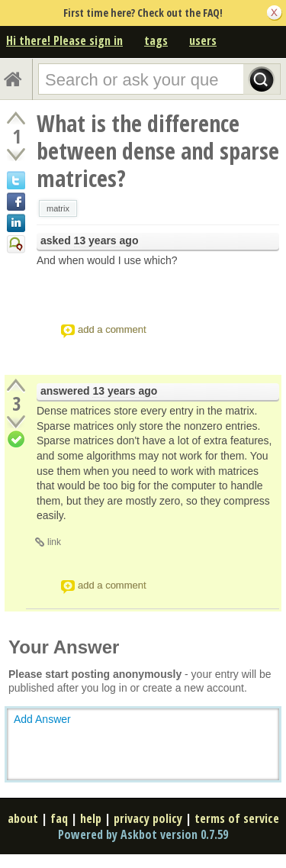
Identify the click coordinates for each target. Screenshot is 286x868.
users (203, 40)
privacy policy (148, 818)
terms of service (237, 818)
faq (59, 818)
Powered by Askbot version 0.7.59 (143, 834)
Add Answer (42, 719)
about (23, 818)
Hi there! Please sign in (64, 40)
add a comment (112, 329)
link (54, 542)
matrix (58, 208)
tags (156, 40)
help (91, 818)
